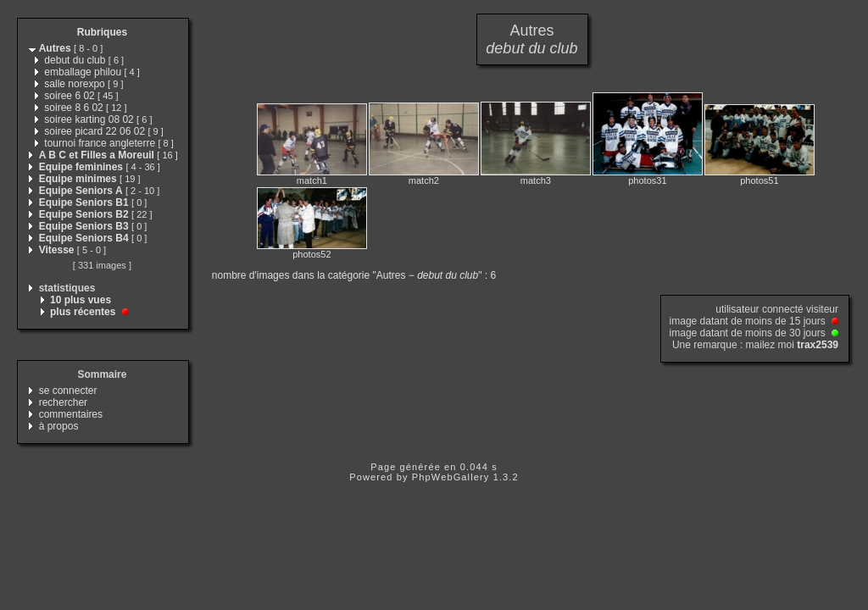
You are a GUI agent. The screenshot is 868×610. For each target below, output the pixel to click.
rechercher (63, 402)
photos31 (647, 180)
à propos (59, 426)
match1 (312, 180)
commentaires (71, 414)
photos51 (759, 180)
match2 (424, 180)
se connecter (68, 391)
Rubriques (102, 32)
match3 (536, 180)
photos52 (312, 254)
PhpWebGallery (451, 477)
